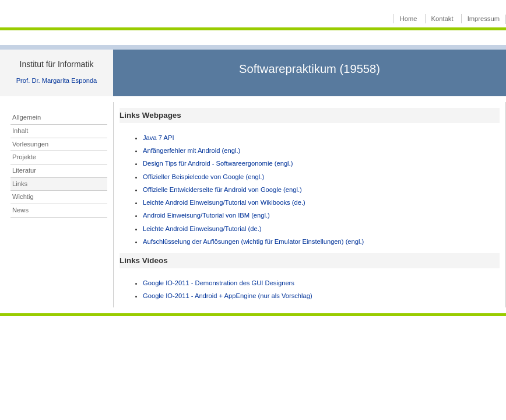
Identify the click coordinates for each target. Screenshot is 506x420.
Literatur (24, 170)
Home (409, 19)
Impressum (484, 19)
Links (20, 184)
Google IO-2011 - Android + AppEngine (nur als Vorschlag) (228, 296)
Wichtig (23, 197)
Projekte (24, 157)
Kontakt (442, 19)
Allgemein (27, 117)
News (20, 210)
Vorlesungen (30, 144)
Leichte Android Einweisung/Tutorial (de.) (202, 229)
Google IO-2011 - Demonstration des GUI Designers (219, 283)
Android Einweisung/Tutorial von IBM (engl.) (206, 215)
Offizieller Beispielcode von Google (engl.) (203, 177)
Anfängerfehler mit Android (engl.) (191, 150)
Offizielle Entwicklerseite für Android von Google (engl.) (222, 190)
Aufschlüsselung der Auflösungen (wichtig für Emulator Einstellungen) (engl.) (253, 242)
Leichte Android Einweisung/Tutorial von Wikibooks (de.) (224, 202)
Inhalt (20, 131)
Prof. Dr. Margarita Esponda (57, 80)
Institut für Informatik (57, 64)
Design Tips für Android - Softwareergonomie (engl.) (218, 163)
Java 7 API (158, 138)
